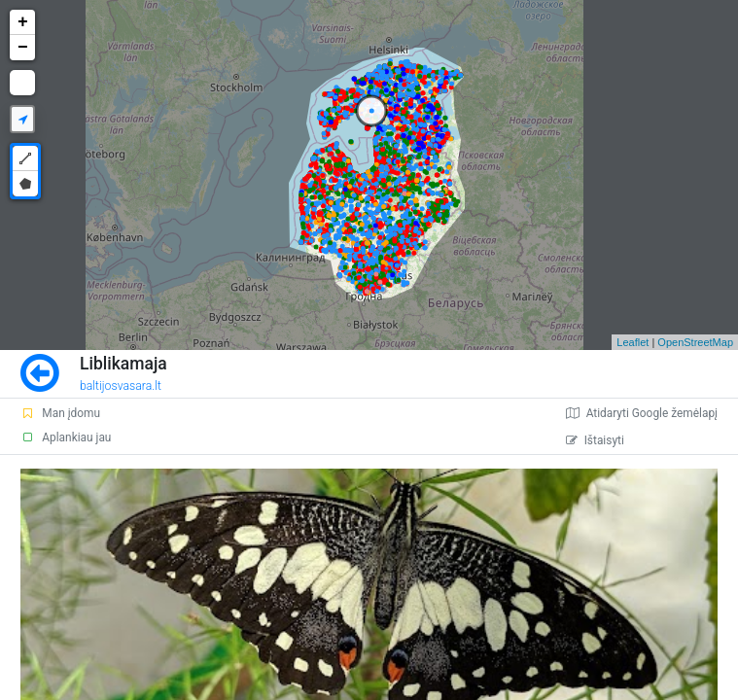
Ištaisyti (595, 440)
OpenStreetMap (695, 342)
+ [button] (23, 22)
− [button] (23, 48)
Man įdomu (60, 413)
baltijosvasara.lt (121, 386)
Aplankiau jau (66, 437)
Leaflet (633, 342)
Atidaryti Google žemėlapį (642, 413)
